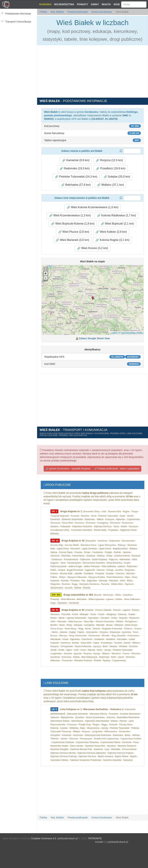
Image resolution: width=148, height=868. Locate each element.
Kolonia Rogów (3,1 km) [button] (112, 240)
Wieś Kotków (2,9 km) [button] (111, 232)
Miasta (106, 4)
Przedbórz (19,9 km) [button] (111, 168)
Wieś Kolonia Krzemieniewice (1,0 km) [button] (93, 207)
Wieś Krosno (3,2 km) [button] (92, 248)
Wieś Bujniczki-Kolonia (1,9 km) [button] (73, 224)
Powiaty (83, 4)
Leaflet (114, 333)
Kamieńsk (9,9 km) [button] (76, 160)
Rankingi (45, 4)
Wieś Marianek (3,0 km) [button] (72, 240)
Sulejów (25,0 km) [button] (117, 177)
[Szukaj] (134, 5)
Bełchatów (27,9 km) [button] (76, 185)
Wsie (117, 4)
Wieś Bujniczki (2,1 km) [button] (117, 224)
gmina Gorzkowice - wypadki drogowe (68, 469)
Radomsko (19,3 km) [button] (75, 168)
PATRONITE (95, 838)
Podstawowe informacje (18, 14)
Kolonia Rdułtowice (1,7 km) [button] (116, 215)
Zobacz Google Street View (94, 338)
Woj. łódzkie (57, 12)
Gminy (95, 4)
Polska (43, 12)
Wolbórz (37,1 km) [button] (110, 185)
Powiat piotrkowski (77, 12)
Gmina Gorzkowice (101, 12)
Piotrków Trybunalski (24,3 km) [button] (76, 177)
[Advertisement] (18, 46)
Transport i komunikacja (18, 22)
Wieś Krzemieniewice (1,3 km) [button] (70, 215)
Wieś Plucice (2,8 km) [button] (74, 232)
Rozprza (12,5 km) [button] (109, 160)
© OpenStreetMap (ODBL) (131, 333)
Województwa (64, 4)
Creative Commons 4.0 (44, 838)
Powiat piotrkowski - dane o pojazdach (117, 469)
